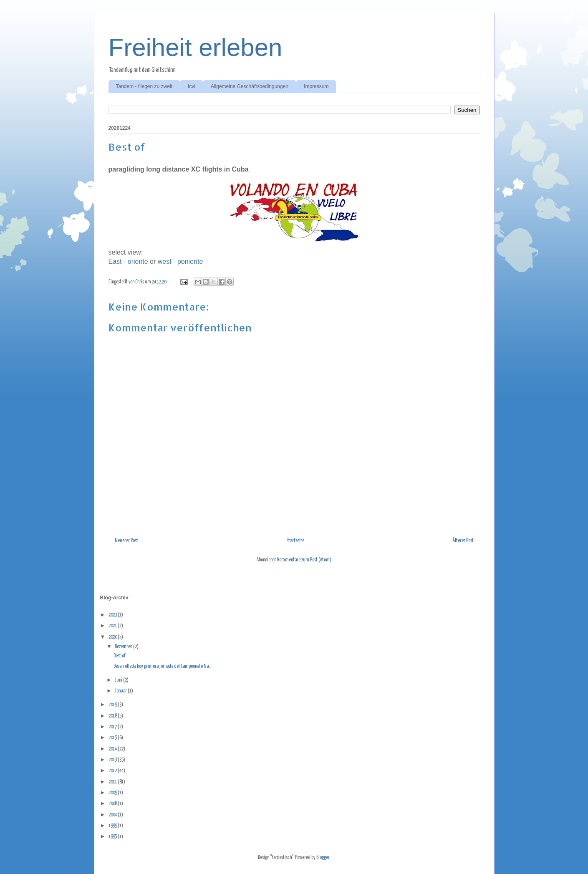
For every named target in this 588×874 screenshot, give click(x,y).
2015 (113, 738)
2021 (113, 626)
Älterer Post (463, 541)
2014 (113, 749)
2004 (113, 815)
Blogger (323, 858)
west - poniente (180, 261)
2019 (113, 705)
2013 (113, 760)
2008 (113, 804)
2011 (113, 782)
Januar (121, 691)
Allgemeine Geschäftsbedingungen (250, 86)
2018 (113, 716)
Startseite (295, 541)
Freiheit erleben (196, 47)
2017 (113, 727)
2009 (113, 793)
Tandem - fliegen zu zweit (144, 86)
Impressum (316, 86)
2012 (113, 771)
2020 (113, 637)
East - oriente (128, 261)
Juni (119, 680)
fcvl (192, 86)
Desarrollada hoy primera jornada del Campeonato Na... (162, 666)
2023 (113, 615)
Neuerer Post (126, 541)
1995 (113, 837)
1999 (113, 826)
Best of (119, 656)
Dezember (124, 647)
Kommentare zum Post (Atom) (304, 560)
